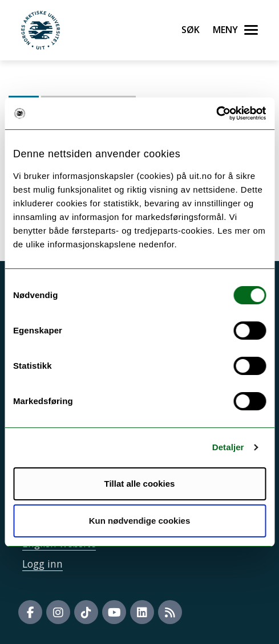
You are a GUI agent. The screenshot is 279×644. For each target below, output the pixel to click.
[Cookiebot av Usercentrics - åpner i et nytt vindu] (216, 113)
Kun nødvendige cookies (140, 521)
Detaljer (228, 447)
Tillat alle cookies (140, 484)
